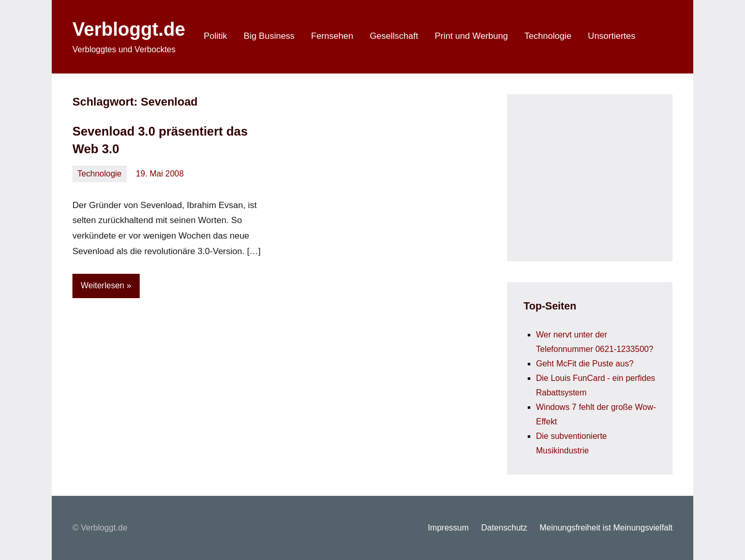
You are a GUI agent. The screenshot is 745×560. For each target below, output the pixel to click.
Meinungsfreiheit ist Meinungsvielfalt (606, 528)
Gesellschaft (394, 36)
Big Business (269, 36)
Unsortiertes (612, 36)
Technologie (548, 36)
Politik (215, 36)
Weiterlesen (102, 285)
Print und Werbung (471, 36)
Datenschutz (504, 528)
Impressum (448, 528)
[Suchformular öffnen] (658, 37)
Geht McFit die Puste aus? (585, 364)
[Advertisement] (601, 175)
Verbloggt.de (129, 29)
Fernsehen (332, 36)
